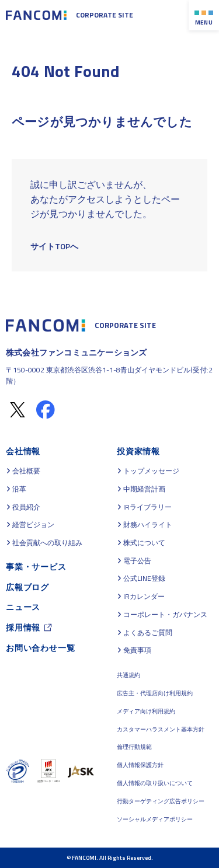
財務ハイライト (148, 525)
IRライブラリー (147, 507)
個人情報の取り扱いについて (155, 783)
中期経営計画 (144, 489)
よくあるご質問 (148, 633)
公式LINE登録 (144, 578)
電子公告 (137, 561)
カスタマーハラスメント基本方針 (161, 729)
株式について (144, 543)
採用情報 (23, 627)
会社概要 (26, 471)
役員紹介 (26, 507)
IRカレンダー (144, 597)
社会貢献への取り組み (47, 543)
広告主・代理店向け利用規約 (155, 693)
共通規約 (128, 675)
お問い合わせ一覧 (40, 648)
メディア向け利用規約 (146, 711)
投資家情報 (138, 451)
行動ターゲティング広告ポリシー (161, 801)
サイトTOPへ (54, 246)
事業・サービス (36, 567)
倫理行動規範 (134, 747)
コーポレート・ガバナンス (165, 615)
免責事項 (137, 650)
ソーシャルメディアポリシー (155, 819)
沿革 (19, 489)
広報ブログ (27, 587)
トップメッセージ (151, 471)
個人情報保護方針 (140, 765)
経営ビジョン (33, 525)
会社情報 (23, 451)
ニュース (23, 607)
